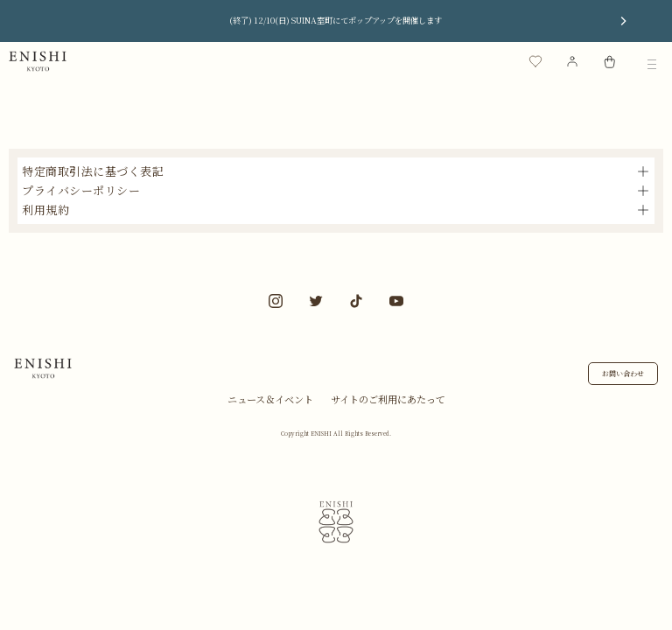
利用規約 (45, 210)
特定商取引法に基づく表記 (93, 171)
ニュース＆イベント (270, 399)
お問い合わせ (623, 373)
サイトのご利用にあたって (388, 399)
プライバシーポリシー (81, 190)
